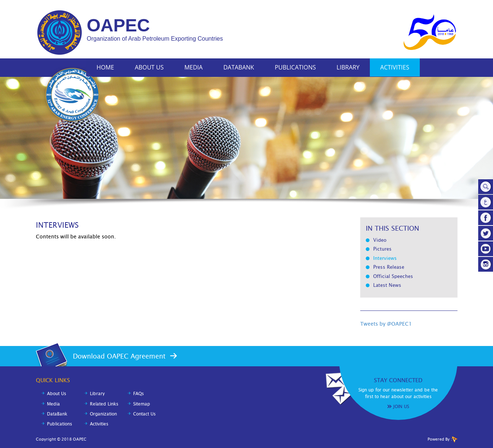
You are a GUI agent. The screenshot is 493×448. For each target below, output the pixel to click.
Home (105, 67)
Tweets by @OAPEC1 (386, 324)
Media (193, 67)
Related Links (104, 404)
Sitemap (142, 404)
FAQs (139, 394)
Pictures (382, 249)
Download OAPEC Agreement (119, 356)
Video (380, 240)
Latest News (387, 285)
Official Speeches (393, 276)
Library (348, 67)
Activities (395, 67)
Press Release (389, 267)
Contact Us (144, 414)
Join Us (401, 407)
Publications (295, 67)
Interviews (385, 258)
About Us (149, 67)
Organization (103, 414)
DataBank (239, 67)
